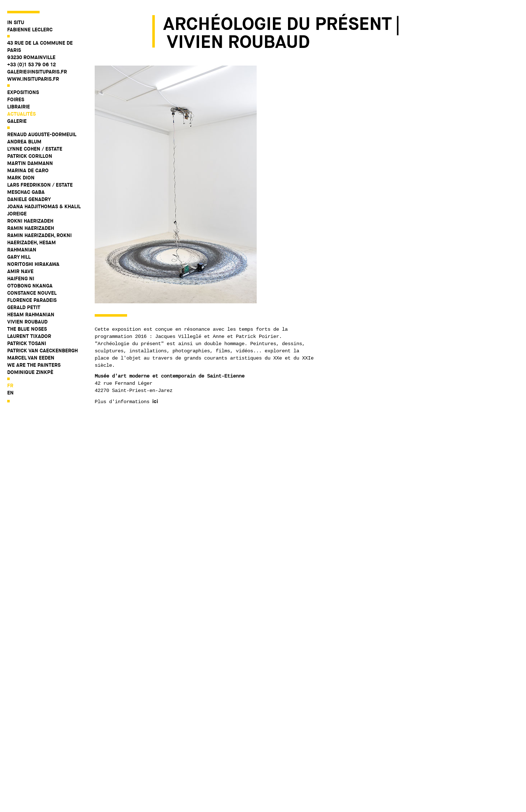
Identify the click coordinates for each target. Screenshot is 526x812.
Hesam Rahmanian (31, 314)
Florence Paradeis (32, 300)
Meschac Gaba (26, 192)
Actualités (21, 114)
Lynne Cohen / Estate (35, 149)
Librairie (19, 107)
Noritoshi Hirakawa (33, 264)
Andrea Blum (24, 142)
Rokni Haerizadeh (30, 221)
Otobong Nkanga (30, 286)
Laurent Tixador (29, 336)
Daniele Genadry (29, 199)
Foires (16, 99)
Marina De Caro (28, 170)
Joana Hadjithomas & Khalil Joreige (44, 210)
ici (155, 401)
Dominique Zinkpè (30, 372)
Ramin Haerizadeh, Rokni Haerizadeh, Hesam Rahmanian (39, 242)
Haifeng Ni (21, 278)
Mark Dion (21, 178)
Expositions (23, 92)
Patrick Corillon (30, 156)
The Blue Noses (27, 329)
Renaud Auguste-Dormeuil (42, 134)
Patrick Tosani (27, 343)
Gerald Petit (24, 307)
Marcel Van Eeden (31, 358)
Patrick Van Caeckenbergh (42, 351)
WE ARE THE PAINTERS (34, 365)
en (10, 393)
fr (10, 385)
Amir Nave (20, 271)
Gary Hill (19, 257)
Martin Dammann (30, 163)
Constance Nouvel (32, 293)
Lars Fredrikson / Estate (40, 185)
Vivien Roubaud (27, 322)
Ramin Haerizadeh (31, 228)
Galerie (17, 121)
